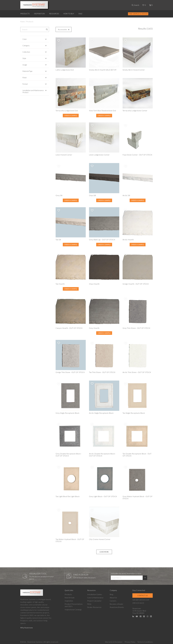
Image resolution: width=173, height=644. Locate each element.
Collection (26, 52)
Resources (54, 14)
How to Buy (69, 14)
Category (26, 46)
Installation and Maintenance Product (33, 91)
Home (23, 22)
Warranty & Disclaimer (114, 642)
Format (25, 84)
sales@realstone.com (141, 600)
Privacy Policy (130, 642)
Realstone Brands (117, 607)
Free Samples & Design (138, 14)
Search (137, 5)
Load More (104, 552)
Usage (25, 65)
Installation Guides (95, 594)
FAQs (89, 604)
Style (24, 58)
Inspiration (39, 14)
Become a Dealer (117, 604)
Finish (25, 78)
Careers (113, 601)
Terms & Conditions (145, 642)
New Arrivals (70, 598)
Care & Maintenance (95, 598)
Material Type (27, 71)
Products (25, 14)
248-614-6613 (138, 603)
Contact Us (142, 595)
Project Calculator (94, 601)
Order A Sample (71, 115)
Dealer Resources (94, 607)
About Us (113, 598)
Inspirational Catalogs (73, 610)
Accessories (63, 29)
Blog (111, 594)
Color (25, 39)
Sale (80, 14)
